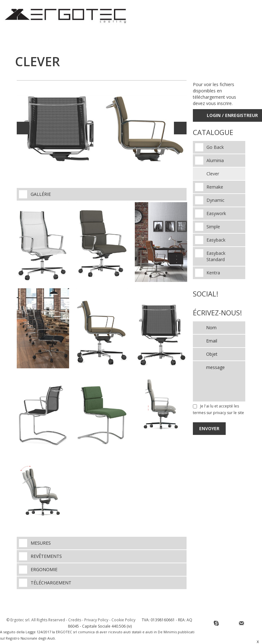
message (219, 381)
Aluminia (215, 160)
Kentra (213, 273)
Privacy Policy (96, 620)
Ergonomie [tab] (38, 570)
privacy (220, 413)
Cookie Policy (123, 620)
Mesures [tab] (35, 543)
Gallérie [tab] (35, 194)
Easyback (216, 240)
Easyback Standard (216, 256)
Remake (215, 187)
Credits (75, 620)
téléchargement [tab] (45, 583)
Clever (213, 174)
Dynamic (215, 200)
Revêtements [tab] (40, 556)
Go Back (215, 147)
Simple (213, 227)
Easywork (216, 213)
